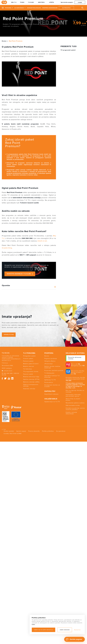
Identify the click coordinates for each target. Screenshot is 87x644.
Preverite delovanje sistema (75, 358)
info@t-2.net (42, 241)
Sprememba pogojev (67, 2)
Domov (4, 41)
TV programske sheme (31, 372)
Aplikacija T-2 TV (50, 380)
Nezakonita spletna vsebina (75, 403)
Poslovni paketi (28, 361)
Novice (47, 356)
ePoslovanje (49, 364)
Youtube (9, 378)
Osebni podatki (9, 431)
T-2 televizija (28, 369)
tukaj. (33, 624)
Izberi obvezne (65, 630)
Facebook (2, 378)
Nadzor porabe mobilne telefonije (52, 367)
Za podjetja (66, 8)
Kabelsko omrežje (29, 389)
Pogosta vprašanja (51, 359)
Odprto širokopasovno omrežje (31, 385)
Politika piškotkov (48, 431)
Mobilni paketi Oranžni (31, 364)
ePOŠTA (52, 2)
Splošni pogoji (21, 431)
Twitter (5, 378)
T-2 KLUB (31, 2)
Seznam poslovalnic (34, 8)
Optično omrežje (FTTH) (31, 379)
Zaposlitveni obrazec (51, 394)
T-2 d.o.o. (6, 353)
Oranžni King (7, 248)
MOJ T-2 (14, 2)
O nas (80, 2)
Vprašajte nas (9, 335)
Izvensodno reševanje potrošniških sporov (73, 395)
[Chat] (74, 639)
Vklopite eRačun (50, 361)
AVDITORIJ (41, 2)
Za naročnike (19, 8)
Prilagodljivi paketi (29, 356)
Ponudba (8, 8)
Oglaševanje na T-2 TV (52, 402)
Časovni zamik (28, 374)
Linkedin (12, 378)
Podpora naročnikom (50, 8)
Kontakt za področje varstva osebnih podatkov (75, 409)
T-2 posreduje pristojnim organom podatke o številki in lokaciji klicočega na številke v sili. (75, 385)
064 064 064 (8, 373)
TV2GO (22, 2)
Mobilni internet (29, 366)
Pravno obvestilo (34, 431)
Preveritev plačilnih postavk (54, 371)
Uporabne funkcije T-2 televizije (52, 376)
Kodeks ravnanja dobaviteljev (71, 413)
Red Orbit (13, 434)
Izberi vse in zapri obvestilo (43, 630)
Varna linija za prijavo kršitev (73, 400)
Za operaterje (61, 431)
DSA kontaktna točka (73, 405)
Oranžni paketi (28, 359)
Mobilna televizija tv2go (31, 377)
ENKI (20, 434)
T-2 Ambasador (49, 373)
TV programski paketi (68, 50)
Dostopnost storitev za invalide (52, 386)
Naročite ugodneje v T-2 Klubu (19, 274)
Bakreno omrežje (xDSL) (31, 382)
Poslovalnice (49, 382)
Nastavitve (77, 630)
